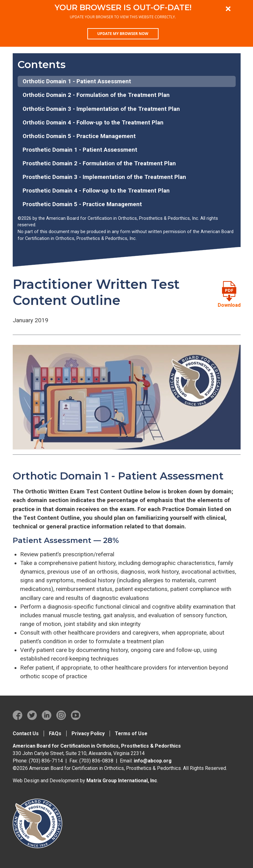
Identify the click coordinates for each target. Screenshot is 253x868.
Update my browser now (123, 34)
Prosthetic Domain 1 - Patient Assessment (80, 150)
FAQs (55, 733)
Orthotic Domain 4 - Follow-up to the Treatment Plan (93, 123)
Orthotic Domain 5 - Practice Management (79, 136)
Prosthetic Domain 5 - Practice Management (82, 204)
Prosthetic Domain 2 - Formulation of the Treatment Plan (99, 163)
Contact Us (26, 733)
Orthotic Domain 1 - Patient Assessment (77, 81)
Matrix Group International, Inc (122, 781)
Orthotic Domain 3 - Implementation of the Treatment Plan (101, 109)
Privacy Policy (88, 733)
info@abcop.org (153, 761)
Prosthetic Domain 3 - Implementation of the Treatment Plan (104, 177)
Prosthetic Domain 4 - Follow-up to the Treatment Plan (96, 191)
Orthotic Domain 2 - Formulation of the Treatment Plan (96, 95)
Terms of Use (131, 733)
